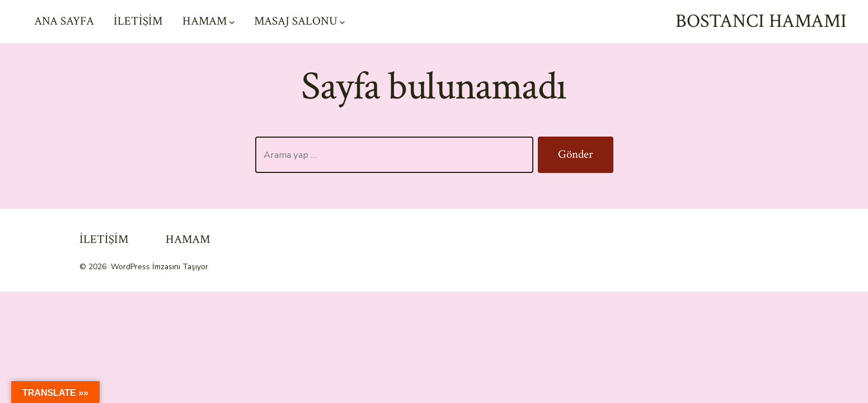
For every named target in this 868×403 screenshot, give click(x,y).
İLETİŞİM (138, 21)
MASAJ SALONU (299, 21)
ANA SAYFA (64, 21)
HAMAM (208, 21)
